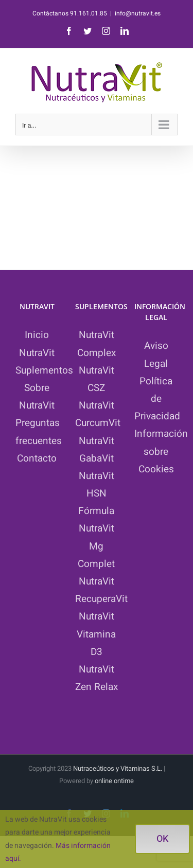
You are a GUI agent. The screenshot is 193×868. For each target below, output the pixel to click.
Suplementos (44, 370)
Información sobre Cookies (161, 451)
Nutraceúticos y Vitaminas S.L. (118, 768)
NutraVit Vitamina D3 (96, 634)
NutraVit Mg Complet (96, 546)
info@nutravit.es (138, 13)
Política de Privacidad (157, 399)
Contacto (37, 458)
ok (162, 839)
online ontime (114, 781)
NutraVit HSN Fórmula (96, 493)
